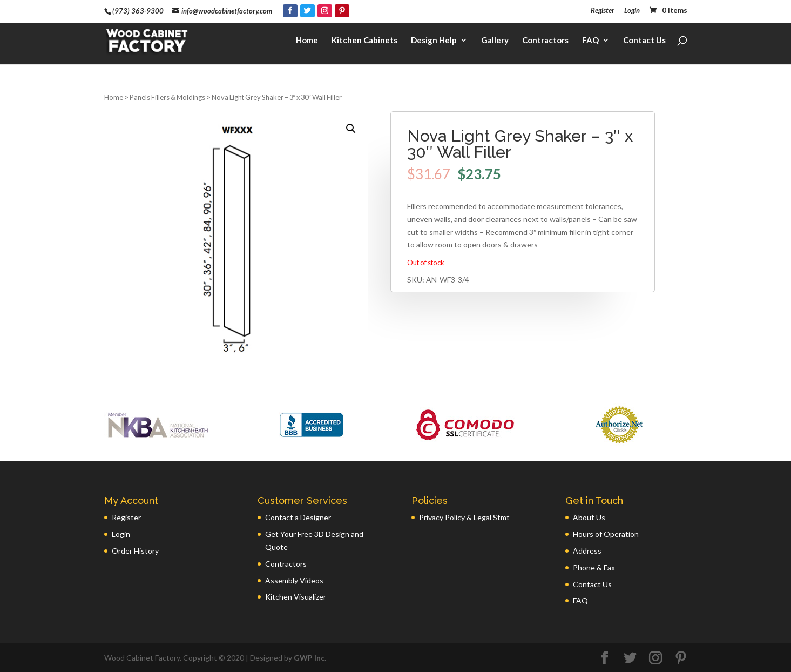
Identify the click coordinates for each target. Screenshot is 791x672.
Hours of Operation (606, 534)
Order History (135, 551)
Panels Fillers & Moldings (167, 97)
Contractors (545, 41)
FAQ (590, 41)
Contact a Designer (298, 517)
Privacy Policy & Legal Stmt (464, 517)
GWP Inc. (310, 658)
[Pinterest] (342, 11)
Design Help (434, 41)
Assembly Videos (294, 580)
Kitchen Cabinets (364, 41)
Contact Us (644, 41)
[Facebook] (290, 11)
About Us (589, 517)
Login (632, 11)
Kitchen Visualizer (296, 597)
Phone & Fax (594, 567)
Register (603, 11)
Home (307, 41)
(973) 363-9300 (138, 11)
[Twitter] (307, 11)
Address (587, 551)
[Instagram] (325, 11)
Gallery (495, 41)
